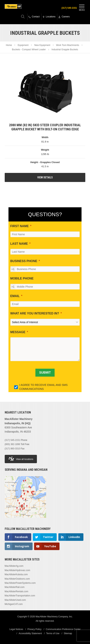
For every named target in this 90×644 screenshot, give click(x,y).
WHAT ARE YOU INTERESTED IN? (35, 313)
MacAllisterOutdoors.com (17, 579)
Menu (82, 7)
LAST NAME (19, 244)
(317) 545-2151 (69, 8)
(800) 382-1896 (12, 444)
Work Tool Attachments (68, 45)
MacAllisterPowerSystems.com (20, 583)
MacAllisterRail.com (15, 587)
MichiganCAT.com (14, 604)
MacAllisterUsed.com (15, 600)
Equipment (23, 45)
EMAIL (15, 296)
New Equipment (42, 45)
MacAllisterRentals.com (16, 591)
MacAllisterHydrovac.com (17, 570)
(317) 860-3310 (12, 449)
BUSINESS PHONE (24, 261)
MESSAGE (18, 332)
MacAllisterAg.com (14, 566)
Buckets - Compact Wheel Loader (29, 50)
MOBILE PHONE (22, 278)
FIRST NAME (20, 226)
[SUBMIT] (45, 373)
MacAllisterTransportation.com (20, 596)
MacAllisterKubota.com (16, 574)
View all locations (21, 459)
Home (9, 45)
